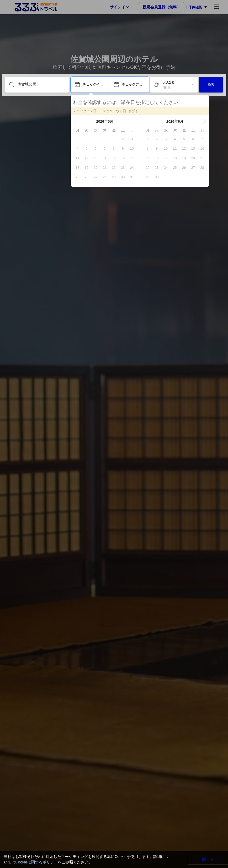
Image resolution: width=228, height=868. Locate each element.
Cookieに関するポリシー (37, 862)
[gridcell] (114, 139)
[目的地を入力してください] (41, 84)
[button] (75, 121)
